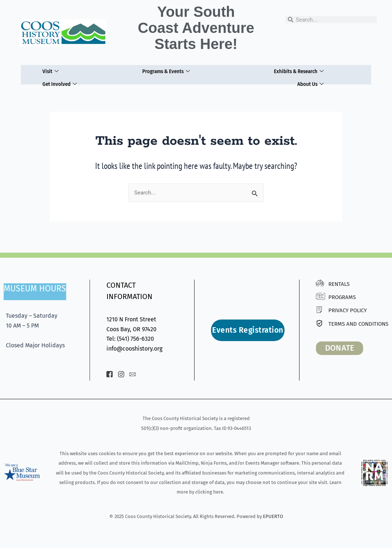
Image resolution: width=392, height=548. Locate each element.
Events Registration (248, 330)
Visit (48, 70)
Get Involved (59, 80)
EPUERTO (273, 516)
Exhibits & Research (298, 70)
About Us (312, 80)
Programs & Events (163, 70)
